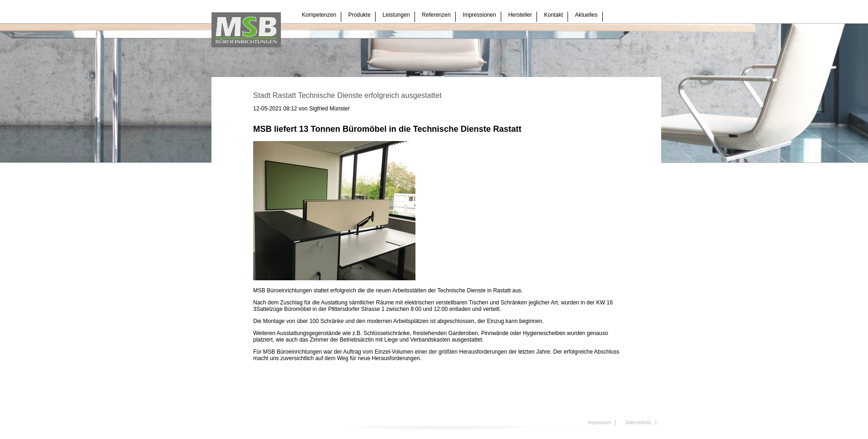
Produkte (359, 15)
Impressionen (479, 15)
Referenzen (436, 15)
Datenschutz (638, 423)
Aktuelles (586, 15)
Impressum (599, 423)
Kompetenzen (319, 15)
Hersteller (520, 15)
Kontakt (553, 15)
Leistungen (396, 15)
